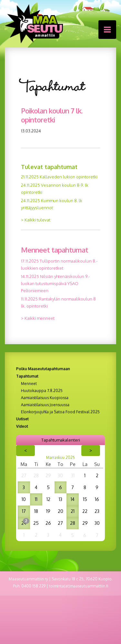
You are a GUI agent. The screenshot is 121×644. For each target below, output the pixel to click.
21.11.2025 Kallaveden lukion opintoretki (59, 177)
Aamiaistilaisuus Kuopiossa (45, 398)
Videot (22, 426)
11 (36, 499)
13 (60, 499)
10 (24, 499)
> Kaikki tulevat (36, 220)
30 (60, 475)
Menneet (29, 384)
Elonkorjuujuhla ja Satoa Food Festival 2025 (60, 412)
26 (48, 523)
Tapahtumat (27, 376)
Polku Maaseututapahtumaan (43, 369)
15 (85, 499)
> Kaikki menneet (38, 318)
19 (48, 511)
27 (24, 475)
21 (73, 511)
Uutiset (22, 419)
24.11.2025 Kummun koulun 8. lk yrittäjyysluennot (52, 204)
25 (36, 523)
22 (85, 511)
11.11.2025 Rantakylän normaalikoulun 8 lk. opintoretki (58, 302)
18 (36, 511)
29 (48, 475)
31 (73, 475)
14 (73, 499)
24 (24, 523)
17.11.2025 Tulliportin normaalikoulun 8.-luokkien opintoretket (59, 264)
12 (48, 499)
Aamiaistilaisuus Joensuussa (45, 405)
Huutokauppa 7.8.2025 (42, 391)
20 (60, 511)
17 (24, 511)
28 (36, 475)
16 (97, 499)
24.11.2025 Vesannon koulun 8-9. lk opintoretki (55, 189)
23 (97, 511)
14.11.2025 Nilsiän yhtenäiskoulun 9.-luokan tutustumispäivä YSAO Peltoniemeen (55, 283)
